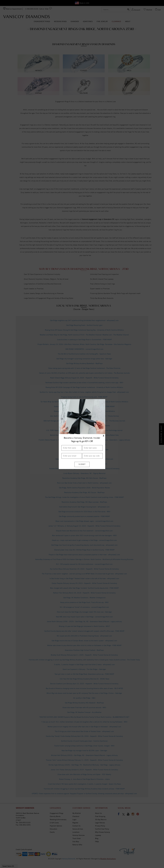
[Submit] (82, 464)
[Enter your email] (72, 456)
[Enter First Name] (72, 448)
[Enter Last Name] (93, 448)
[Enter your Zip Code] (93, 456)
